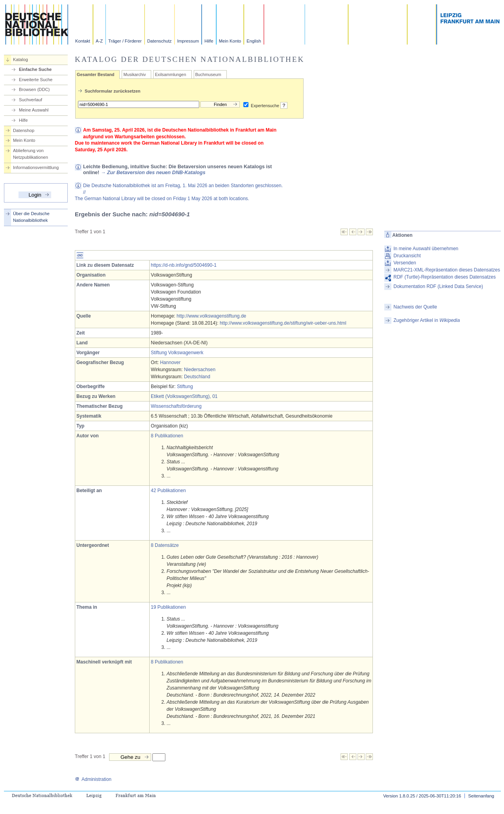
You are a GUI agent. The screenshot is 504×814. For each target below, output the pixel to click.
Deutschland (197, 377)
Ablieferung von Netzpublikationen (31, 154)
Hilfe (209, 41)
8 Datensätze (165, 545)
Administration (93, 779)
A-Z (99, 41)
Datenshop (24, 130)
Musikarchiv (134, 74)
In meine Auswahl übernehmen (426, 249)
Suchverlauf (31, 100)
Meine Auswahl (34, 110)
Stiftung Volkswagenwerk (177, 353)
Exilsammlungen (170, 74)
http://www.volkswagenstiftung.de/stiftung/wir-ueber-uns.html (283, 323)
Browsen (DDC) (34, 89)
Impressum (188, 41)
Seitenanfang (481, 796)
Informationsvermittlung (36, 167)
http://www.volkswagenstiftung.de (211, 316)
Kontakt (83, 41)
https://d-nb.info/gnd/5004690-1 (184, 265)
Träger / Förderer (125, 41)
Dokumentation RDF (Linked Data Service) (438, 286)
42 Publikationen (168, 491)
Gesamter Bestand (95, 74)
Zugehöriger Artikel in (427, 320)
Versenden (405, 263)
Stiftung (185, 387)
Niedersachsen (200, 370)
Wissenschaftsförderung (176, 406)
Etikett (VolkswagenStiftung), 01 (184, 396)
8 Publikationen (167, 436)
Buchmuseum (208, 74)
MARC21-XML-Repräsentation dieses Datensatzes (447, 270)
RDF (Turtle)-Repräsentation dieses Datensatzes (445, 277)
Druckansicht (407, 256)
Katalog (20, 59)
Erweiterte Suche (36, 80)
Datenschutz (159, 41)
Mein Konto (230, 41)
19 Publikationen (168, 607)
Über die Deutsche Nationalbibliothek (31, 217)
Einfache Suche (35, 69)
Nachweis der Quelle (415, 307)
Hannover (170, 362)
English (254, 41)
